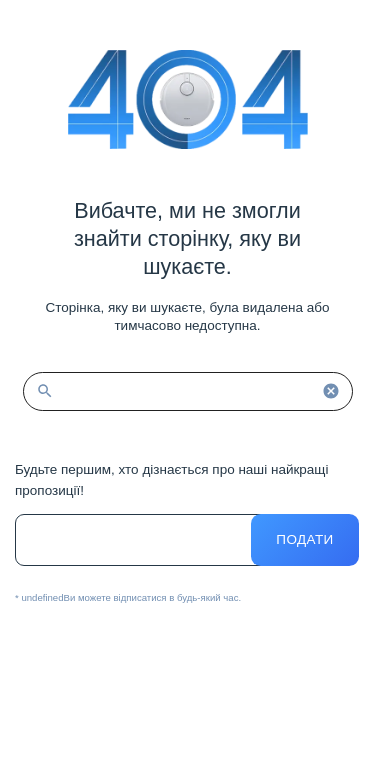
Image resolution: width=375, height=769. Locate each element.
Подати (304, 539)
